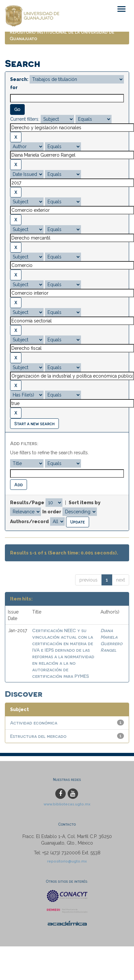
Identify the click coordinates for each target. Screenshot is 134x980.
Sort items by (85, 503)
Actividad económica (34, 723)
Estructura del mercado (38, 736)
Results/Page (27, 503)
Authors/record (29, 521)
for (14, 87)
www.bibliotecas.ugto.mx (67, 804)
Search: (19, 79)
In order (52, 512)
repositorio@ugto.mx (67, 861)
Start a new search (34, 423)
